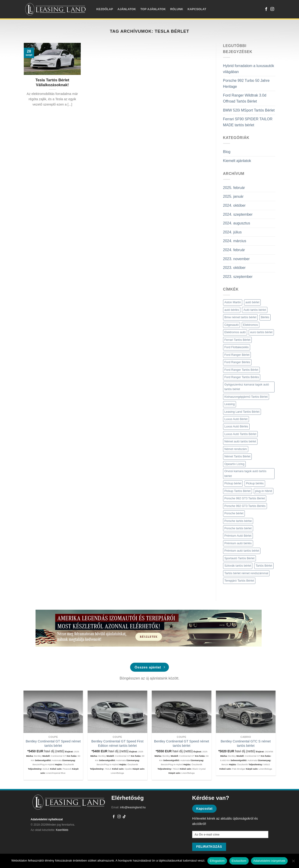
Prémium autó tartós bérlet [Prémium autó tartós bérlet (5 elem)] (242, 551)
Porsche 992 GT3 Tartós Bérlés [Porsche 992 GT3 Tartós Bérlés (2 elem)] (245, 506)
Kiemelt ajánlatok (237, 161)
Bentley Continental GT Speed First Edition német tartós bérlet (117, 743)
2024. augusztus (237, 223)
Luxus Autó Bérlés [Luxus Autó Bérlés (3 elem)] (236, 426)
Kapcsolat (197, 9)
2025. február (234, 188)
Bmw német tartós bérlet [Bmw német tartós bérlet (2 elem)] (241, 317)
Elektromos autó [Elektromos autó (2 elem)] (235, 332)
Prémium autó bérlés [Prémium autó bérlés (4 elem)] (238, 543)
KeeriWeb (62, 830)
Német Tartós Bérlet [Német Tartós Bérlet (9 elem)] (238, 456)
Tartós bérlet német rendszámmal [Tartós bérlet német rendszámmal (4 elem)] (246, 573)
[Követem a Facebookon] (266, 9)
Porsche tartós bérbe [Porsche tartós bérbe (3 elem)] (238, 521)
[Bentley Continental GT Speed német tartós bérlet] (53, 712)
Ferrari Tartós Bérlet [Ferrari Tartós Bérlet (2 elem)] (238, 340)
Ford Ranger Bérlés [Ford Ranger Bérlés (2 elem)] (237, 362)
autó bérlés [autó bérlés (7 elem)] (232, 310)
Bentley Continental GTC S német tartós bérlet (246, 743)
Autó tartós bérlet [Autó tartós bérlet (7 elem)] (255, 310)
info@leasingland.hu (133, 807)
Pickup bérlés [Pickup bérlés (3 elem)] (255, 483)
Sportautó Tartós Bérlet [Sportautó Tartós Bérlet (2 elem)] (240, 558)
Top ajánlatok (153, 9)
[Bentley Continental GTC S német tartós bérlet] (246, 712)
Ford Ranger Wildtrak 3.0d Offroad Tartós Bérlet (245, 98)
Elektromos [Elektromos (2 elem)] (251, 325)
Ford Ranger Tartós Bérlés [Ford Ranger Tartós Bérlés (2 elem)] (242, 377)
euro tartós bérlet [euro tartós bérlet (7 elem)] (261, 332)
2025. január (233, 196)
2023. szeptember (238, 277)
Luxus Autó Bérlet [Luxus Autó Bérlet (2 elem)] (236, 419)
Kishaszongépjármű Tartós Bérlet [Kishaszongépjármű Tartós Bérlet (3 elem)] (246, 397)
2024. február (234, 250)
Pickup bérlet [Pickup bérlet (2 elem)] (233, 483)
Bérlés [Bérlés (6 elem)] (265, 317)
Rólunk (177, 9)
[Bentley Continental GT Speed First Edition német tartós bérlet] (117, 712)
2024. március (235, 241)
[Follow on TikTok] (124, 817)
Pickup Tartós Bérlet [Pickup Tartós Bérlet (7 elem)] (238, 491)
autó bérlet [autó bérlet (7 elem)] (252, 302)
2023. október (234, 268)
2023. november (236, 259)
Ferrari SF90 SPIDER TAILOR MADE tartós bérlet (248, 122)
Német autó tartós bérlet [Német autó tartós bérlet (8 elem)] (240, 441)
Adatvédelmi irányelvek (269, 861)
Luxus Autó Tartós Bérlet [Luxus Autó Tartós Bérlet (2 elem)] (240, 434)
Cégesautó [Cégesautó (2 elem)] (232, 325)
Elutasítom (239, 861)
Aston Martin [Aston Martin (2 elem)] (233, 302)
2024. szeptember (238, 214)
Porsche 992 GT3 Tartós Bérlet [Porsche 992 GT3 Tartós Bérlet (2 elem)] (245, 498)
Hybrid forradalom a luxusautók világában (249, 69)
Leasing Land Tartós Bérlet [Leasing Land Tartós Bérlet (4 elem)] (242, 412)
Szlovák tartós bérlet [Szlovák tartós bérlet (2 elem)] (238, 566)
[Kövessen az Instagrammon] (272, 9)
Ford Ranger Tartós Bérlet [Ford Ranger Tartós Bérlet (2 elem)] (241, 370)
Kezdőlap (105, 9)
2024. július (232, 232)
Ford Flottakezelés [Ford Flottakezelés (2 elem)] (237, 347)
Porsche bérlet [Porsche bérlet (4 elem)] (234, 513)
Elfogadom (217, 861)
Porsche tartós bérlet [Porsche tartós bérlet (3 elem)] (238, 528)
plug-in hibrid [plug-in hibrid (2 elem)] (264, 491)
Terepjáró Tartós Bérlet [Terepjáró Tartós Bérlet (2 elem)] (239, 581)
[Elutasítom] (293, 862)
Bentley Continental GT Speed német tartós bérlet (53, 743)
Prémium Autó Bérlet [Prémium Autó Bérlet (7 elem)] (238, 536)
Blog (227, 152)
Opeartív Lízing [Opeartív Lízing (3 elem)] (235, 464)
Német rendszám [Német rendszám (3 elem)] (236, 449)
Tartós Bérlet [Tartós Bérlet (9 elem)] (264, 566)
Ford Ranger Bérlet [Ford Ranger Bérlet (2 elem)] (237, 355)
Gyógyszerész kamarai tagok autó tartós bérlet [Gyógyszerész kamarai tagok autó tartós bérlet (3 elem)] (247, 387)
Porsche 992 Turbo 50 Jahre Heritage (246, 84)
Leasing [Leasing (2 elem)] (230, 404)
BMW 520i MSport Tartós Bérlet (249, 110)
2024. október (234, 205)
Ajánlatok (127, 9)
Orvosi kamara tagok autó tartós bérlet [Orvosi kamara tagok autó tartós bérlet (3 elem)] (245, 473)
